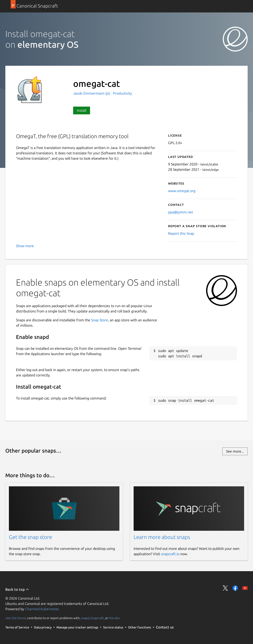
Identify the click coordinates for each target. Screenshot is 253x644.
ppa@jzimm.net (181, 212)
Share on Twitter (225, 588)
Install (82, 110)
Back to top (17, 589)
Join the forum (16, 618)
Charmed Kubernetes (42, 609)
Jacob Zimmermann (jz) (92, 93)
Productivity (122, 93)
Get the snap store (30, 537)
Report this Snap (181, 233)
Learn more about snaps (162, 537)
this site (114, 618)
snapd (85, 618)
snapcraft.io (170, 554)
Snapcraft (97, 618)
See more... (235, 451)
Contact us (165, 627)
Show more (25, 246)
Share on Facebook (235, 588)
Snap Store (100, 320)
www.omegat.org (182, 191)
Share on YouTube (245, 588)
